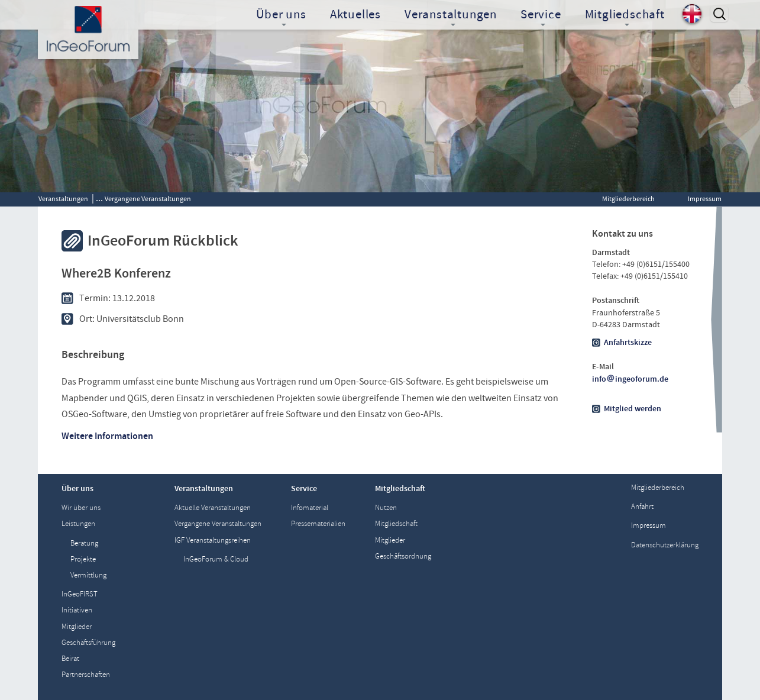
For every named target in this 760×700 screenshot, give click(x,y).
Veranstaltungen (63, 199)
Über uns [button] (281, 16)
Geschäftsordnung (403, 557)
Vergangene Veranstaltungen (148, 199)
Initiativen (77, 610)
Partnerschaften (86, 675)
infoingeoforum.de (630, 379)
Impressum (705, 199)
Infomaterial (310, 508)
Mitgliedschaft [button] (625, 16)
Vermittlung (88, 575)
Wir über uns (81, 508)
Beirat (70, 659)
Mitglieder (77, 627)
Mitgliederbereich (628, 199)
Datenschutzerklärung (665, 545)
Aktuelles (355, 15)
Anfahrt (642, 507)
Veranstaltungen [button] (451, 16)
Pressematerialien (318, 524)
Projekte (83, 559)
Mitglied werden (633, 409)
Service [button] (541, 16)
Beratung (84, 543)
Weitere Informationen (107, 436)
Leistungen (78, 524)
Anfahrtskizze (628, 343)
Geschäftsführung (88, 643)
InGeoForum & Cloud (216, 559)
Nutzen (386, 508)
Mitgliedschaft (396, 524)
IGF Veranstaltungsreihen (213, 541)
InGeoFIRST (80, 594)
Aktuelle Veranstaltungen (213, 508)
